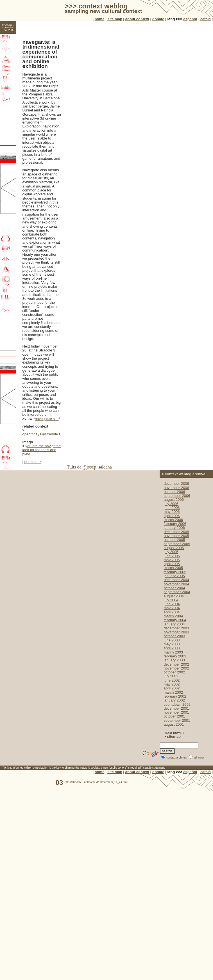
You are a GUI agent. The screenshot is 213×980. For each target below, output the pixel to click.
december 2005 (176, 532)
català (206, 19)
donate (158, 19)
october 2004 (174, 588)
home (100, 19)
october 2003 (174, 636)
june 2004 (172, 604)
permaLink (33, 462)
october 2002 (174, 672)
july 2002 (171, 676)
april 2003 (172, 648)
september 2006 (177, 496)
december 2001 (176, 708)
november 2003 (176, 632)
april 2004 (172, 612)
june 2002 (172, 680)
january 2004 (174, 624)
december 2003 (176, 628)
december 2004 (176, 580)
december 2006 (176, 484)
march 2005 (173, 568)
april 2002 (172, 688)
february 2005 (175, 572)
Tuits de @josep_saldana (89, 467)
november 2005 (176, 536)
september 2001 (177, 720)
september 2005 (177, 544)
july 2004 (171, 600)
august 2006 (174, 500)
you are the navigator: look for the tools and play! (41, 450)
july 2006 (171, 504)
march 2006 (173, 520)
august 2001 (174, 724)
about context (137, 19)
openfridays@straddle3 (41, 434)
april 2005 (172, 564)
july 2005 (171, 552)
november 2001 (176, 712)
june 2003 (172, 640)
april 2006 (172, 516)
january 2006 (174, 528)
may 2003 (172, 644)
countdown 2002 (177, 704)
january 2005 (174, 576)
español (190, 19)
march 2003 (173, 652)
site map (115, 19)
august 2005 (174, 548)
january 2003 (174, 660)
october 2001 (174, 716)
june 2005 (172, 556)
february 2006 (175, 524)
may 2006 (172, 512)
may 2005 (172, 560)
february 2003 (175, 656)
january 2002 (174, 700)
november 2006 (176, 488)
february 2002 (175, 696)
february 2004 (175, 620)
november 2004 (176, 584)
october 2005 (174, 540)
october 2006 (174, 492)
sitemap (174, 736)
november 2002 (176, 668)
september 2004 (177, 592)
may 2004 (172, 608)
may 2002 (172, 684)
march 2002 (173, 692)
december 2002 (176, 664)
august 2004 (174, 596)
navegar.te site (47, 419)
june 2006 (172, 508)
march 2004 (173, 616)
